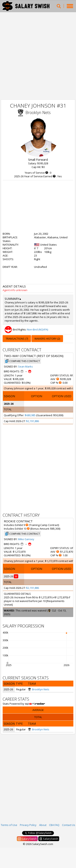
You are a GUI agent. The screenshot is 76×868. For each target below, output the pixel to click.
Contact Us (69, 825)
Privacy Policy (28, 825)
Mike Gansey (26, 539)
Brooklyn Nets (38, 112)
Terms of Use (9, 825)
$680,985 (30, 415)
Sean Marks (25, 366)
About (43, 825)
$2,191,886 (33, 421)
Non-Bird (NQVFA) (37, 329)
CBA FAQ (54, 825)
